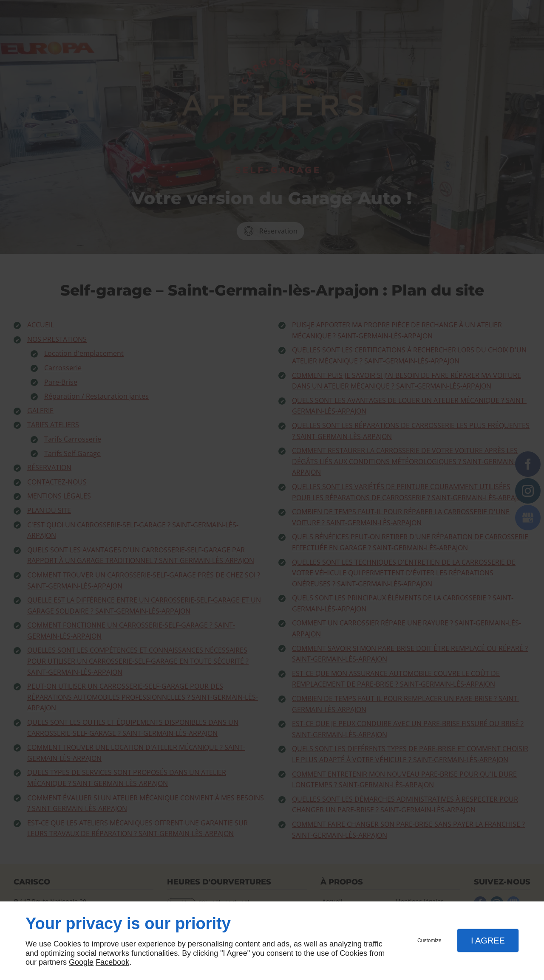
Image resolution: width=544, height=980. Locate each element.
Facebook (112, 962)
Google (81, 962)
